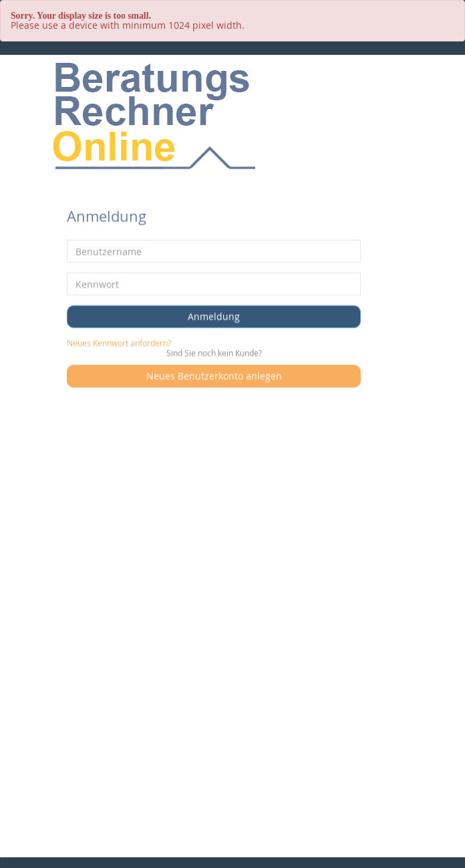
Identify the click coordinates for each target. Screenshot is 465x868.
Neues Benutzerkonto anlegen (214, 375)
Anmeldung (214, 315)
